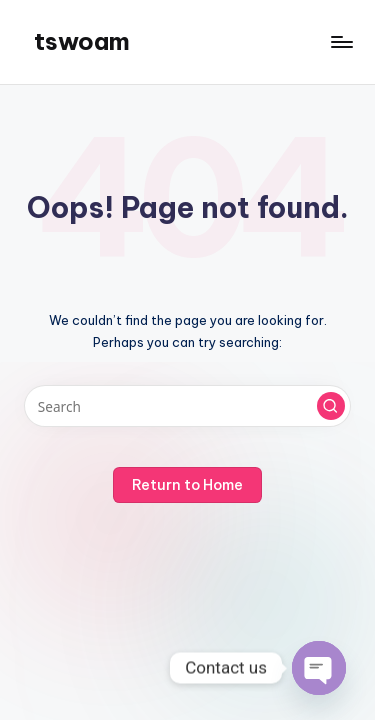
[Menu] (341, 41)
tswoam (82, 41)
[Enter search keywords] (187, 406)
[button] (331, 406)
